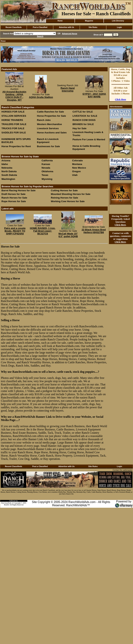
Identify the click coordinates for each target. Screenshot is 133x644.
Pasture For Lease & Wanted (89, 139)
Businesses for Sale (48, 146)
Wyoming (47, 179)
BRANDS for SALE (83, 124)
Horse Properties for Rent (16, 146)
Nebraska (7, 168)
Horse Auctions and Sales (52, 133)
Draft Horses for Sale (13, 194)
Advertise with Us (67, 27)
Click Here (121, 99)
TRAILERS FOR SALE (14, 124)
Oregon (76, 171)
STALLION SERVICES (14, 116)
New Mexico (79, 168)
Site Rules (93, 27)
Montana (77, 164)
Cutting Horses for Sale (64, 190)
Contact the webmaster (123, 470)
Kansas (46, 164)
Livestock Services (48, 128)
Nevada (46, 168)
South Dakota (9, 175)
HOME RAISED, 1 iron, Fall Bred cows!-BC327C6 (43, 231)
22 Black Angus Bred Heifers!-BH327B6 (94, 231)
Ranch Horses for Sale (14, 198)
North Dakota (9, 171)
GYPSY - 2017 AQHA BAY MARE (94, 95)
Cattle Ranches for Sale (50, 112)
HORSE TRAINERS (12, 120)
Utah (75, 175)
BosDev (7, 505)
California (47, 161)
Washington (8, 179)
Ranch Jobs (44, 120)
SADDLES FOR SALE (14, 133)
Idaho (5, 164)
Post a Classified (40, 27)
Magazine (89, 21)
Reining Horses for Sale (64, 198)
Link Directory (118, 21)
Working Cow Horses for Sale (68, 201)
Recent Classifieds (14, 27)
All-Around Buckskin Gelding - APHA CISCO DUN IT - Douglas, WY (14, 96)
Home (60, 21)
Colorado (78, 161)
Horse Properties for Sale (51, 116)
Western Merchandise (49, 124)
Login (119, 27)
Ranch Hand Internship (68, 89)
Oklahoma (47, 171)
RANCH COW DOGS (84, 120)
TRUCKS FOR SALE (13, 128)
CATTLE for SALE (83, 112)
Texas (45, 175)
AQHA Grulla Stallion (41, 97)
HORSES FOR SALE (13, 112)
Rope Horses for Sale (14, 201)
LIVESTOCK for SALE (85, 116)
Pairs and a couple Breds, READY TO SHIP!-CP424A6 (15, 231)
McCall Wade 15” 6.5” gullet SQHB (68, 235)
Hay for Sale (80, 128)
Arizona (6, 161)
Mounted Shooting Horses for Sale (71, 194)
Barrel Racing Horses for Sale (18, 190)
